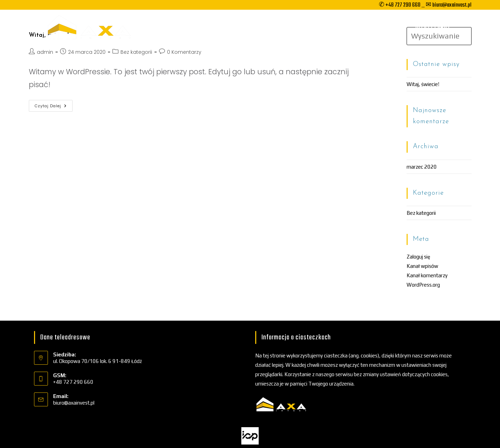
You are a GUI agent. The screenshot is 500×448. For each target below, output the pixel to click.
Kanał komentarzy (427, 275)
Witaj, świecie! (423, 84)
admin (45, 52)
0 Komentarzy (184, 52)
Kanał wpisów (422, 266)
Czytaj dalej (54, 107)
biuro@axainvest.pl (74, 403)
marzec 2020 (422, 167)
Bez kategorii (136, 52)
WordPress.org (423, 285)
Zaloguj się (418, 257)
